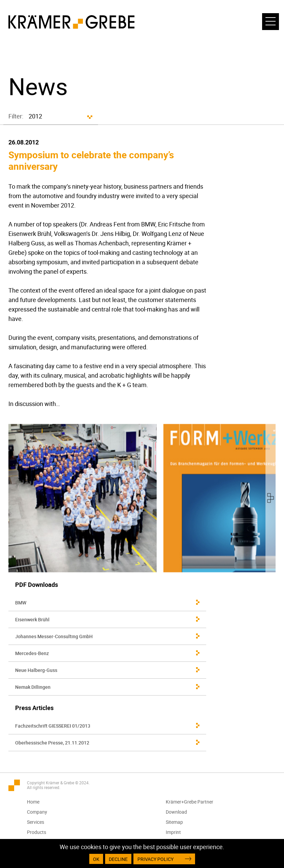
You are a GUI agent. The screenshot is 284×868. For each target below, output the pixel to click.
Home (33, 802)
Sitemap (174, 822)
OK (96, 859)
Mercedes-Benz (32, 653)
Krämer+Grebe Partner (190, 802)
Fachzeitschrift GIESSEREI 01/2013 (53, 726)
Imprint (173, 832)
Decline (118, 859)
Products (37, 832)
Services (36, 822)
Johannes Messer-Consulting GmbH (54, 636)
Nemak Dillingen (33, 687)
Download (176, 812)
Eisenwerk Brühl (32, 619)
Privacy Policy (155, 859)
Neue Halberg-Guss (36, 670)
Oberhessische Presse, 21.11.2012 (52, 743)
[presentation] (271, 498)
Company (37, 812)
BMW (21, 603)
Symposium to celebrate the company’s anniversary (91, 160)
